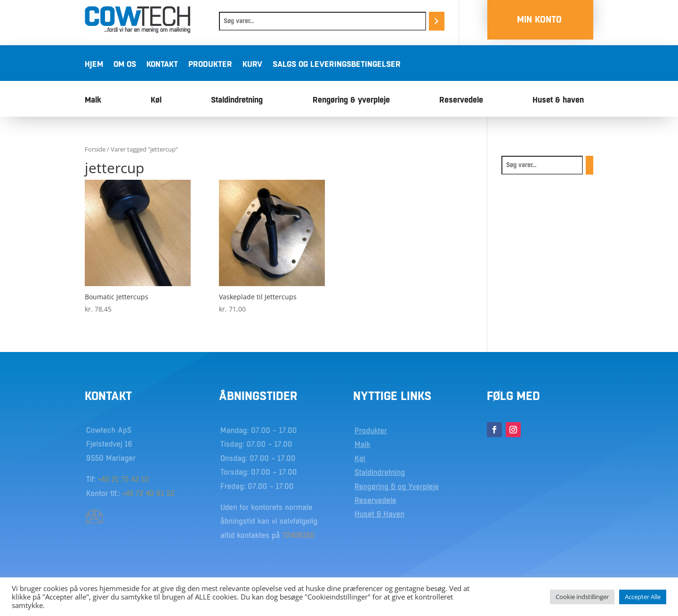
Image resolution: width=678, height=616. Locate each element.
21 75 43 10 (130, 479)
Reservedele (461, 100)
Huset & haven (558, 100)
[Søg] (437, 21)
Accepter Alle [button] (643, 597)
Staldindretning (237, 100)
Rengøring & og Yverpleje (397, 486)
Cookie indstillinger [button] (582, 597)
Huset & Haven (380, 513)
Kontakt (162, 65)
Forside (95, 149)
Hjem (94, 65)
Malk (93, 100)
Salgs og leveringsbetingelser (337, 65)
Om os (125, 65)
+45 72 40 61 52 (148, 493)
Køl (156, 100)
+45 (106, 479)
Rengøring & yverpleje (351, 100)
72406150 (298, 534)
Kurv (252, 65)
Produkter (210, 65)
